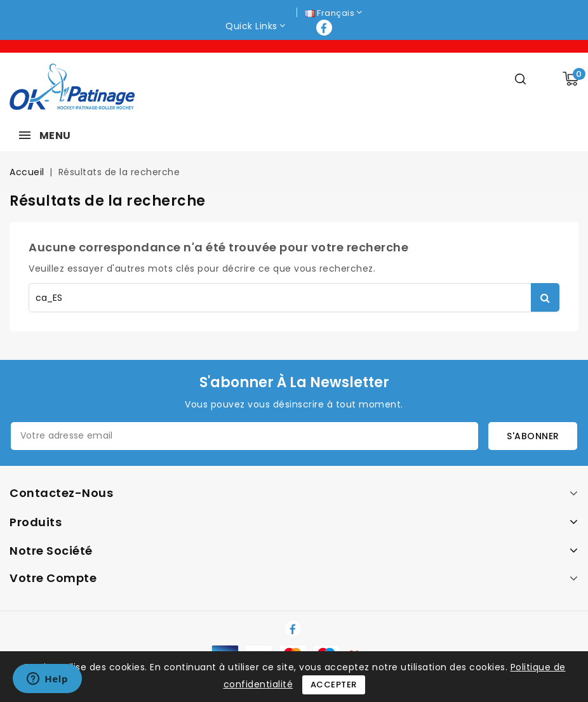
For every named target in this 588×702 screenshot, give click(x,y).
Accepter (334, 685)
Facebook (325, 28)
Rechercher (545, 297)
